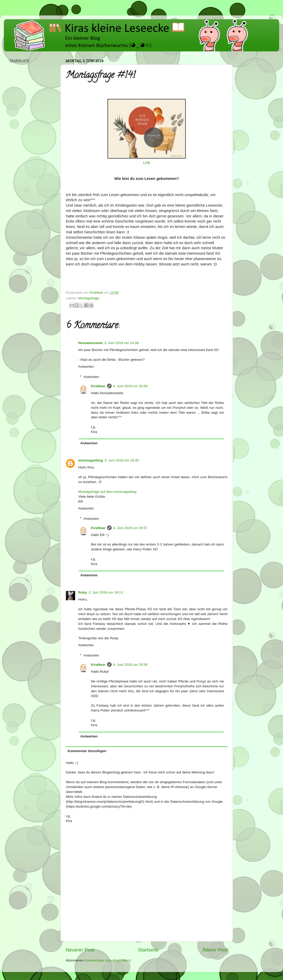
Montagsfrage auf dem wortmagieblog (107, 492)
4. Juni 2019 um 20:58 (130, 665)
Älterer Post (215, 950)
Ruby (83, 592)
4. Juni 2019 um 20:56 (130, 386)
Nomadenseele (90, 343)
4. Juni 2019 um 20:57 (130, 528)
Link (147, 163)
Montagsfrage (89, 298)
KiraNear (98, 386)
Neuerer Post (80, 950)
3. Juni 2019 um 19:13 (106, 592)
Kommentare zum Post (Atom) (108, 960)
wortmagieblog (91, 460)
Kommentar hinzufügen (87, 751)
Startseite (148, 950)
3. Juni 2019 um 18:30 (122, 460)
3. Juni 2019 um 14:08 (121, 343)
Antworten (86, 367)
